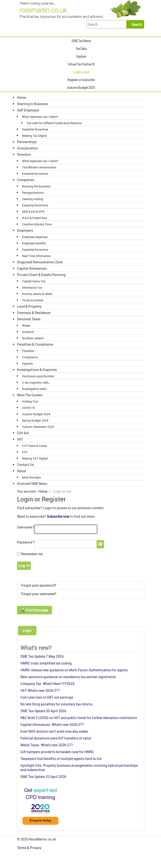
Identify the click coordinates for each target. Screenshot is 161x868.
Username (26, 527)
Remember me (32, 554)
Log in (24, 566)
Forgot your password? (39, 585)
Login (27, 631)
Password (26, 542)
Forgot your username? (39, 594)
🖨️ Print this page (34, 610)
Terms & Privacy (30, 848)
